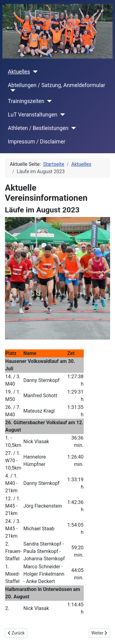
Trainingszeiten (26, 101)
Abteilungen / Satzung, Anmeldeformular (57, 85)
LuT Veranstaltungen (33, 115)
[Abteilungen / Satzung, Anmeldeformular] (12, 90)
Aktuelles (19, 72)
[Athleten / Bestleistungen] (72, 128)
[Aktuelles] (34, 72)
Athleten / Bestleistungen (38, 128)
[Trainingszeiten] (48, 101)
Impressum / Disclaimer (37, 142)
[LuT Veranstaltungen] (61, 115)
